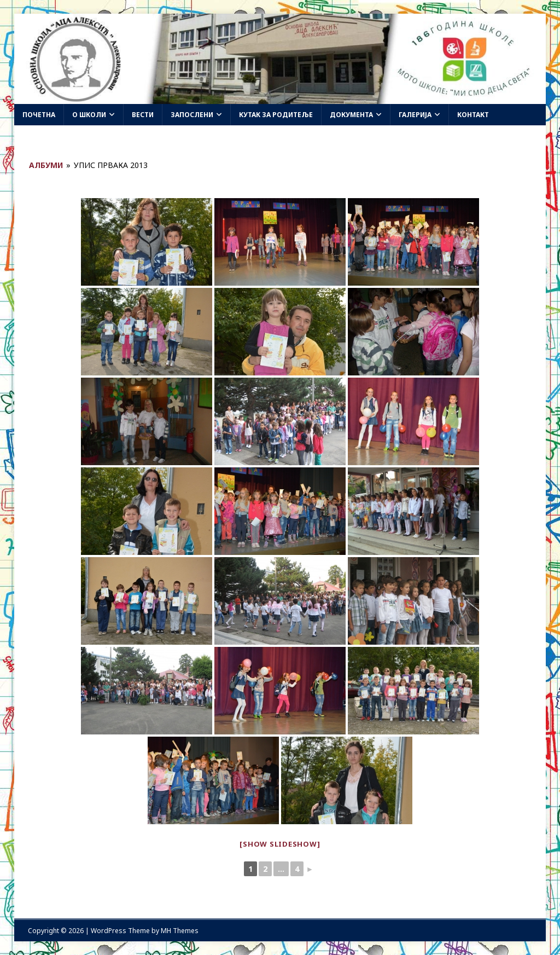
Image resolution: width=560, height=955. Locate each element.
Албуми (46, 165)
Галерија (415, 115)
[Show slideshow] (280, 844)
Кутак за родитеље (276, 115)
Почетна (39, 115)
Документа (351, 115)
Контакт (473, 115)
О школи (89, 115)
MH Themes (180, 931)
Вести (143, 115)
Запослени (192, 115)
